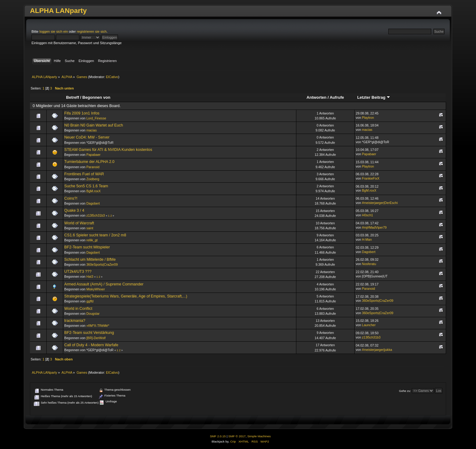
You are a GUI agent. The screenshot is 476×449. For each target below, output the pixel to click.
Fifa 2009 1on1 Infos (82, 113)
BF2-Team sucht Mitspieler (87, 247)
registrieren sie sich (92, 31)
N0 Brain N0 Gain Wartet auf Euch (94, 125)
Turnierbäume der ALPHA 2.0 (89, 162)
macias (92, 130)
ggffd (90, 301)
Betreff (73, 97)
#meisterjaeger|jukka (377, 350)
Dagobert (93, 203)
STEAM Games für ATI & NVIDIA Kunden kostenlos (108, 150)
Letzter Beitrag (374, 97)
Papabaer (94, 155)
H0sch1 (368, 215)
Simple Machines (259, 436)
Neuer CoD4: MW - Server (87, 137)
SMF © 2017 (237, 436)
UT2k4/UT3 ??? (78, 272)
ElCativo (112, 77)
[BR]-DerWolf (96, 338)
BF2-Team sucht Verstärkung (89, 333)
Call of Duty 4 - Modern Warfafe (91, 345)
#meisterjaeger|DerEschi (380, 203)
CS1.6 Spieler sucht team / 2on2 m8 (95, 235)
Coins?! (71, 198)
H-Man (367, 239)
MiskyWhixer (96, 289)
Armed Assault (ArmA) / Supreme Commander (104, 284)
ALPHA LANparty (58, 11)
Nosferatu (369, 264)
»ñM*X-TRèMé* (98, 326)
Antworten (316, 97)
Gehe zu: (405, 391)
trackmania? (75, 321)
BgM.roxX (94, 191)
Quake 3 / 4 (74, 210)
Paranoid (93, 167)
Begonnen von (96, 97)
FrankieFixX (371, 178)
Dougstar (93, 314)
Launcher (369, 325)
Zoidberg (93, 179)
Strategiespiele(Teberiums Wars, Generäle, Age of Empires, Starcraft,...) (126, 296)
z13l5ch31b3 (96, 215)
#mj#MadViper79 (374, 227)
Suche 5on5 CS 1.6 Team (86, 186)
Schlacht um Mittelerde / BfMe (90, 260)
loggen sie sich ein (54, 31)
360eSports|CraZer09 (102, 264)
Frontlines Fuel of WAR (84, 174)
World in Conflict (78, 309)
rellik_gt (92, 240)
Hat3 (90, 276)
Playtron (368, 118)
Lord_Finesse (96, 118)
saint (90, 228)
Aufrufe (337, 97)
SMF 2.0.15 (218, 436)
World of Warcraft (79, 223)
